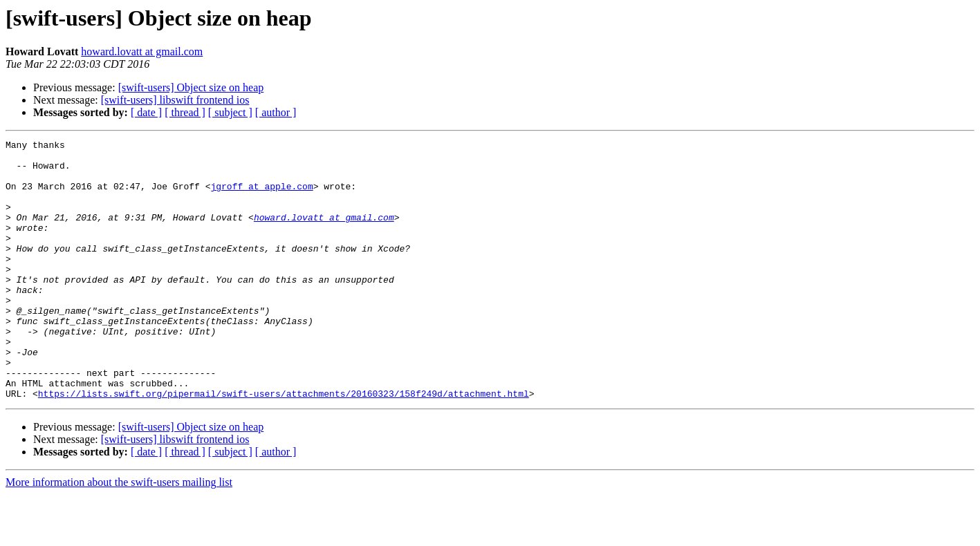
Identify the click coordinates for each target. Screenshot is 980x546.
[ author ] (276, 112)
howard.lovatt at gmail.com (142, 51)
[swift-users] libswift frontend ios (175, 100)
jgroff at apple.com (261, 196)
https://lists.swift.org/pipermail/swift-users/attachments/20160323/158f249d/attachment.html (284, 445)
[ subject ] (230, 112)
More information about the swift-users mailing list (119, 534)
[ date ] (146, 112)
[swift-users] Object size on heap (191, 87)
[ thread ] (185, 112)
